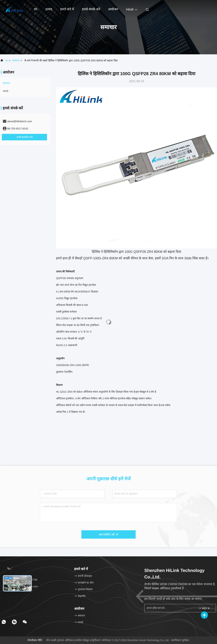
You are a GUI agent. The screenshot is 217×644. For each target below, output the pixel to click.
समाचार (16, 60)
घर (36, 9)
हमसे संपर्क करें (91, 9)
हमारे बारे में (67, 9)
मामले (6, 91)
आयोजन (113, 9)
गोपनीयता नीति (35, 640)
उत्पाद (49, 9)
